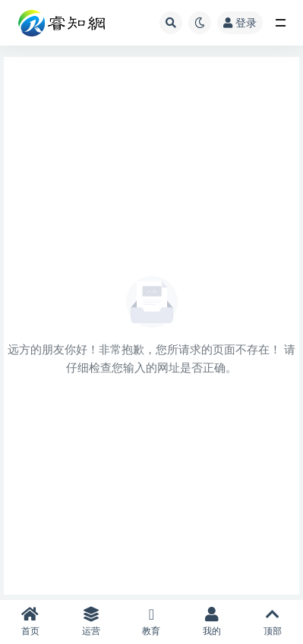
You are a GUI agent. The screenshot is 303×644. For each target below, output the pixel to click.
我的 (212, 622)
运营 (91, 622)
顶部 (273, 622)
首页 (30, 622)
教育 (152, 622)
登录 (240, 22)
